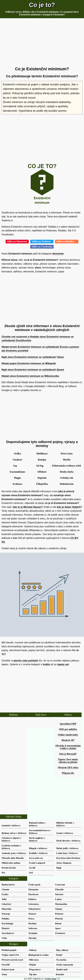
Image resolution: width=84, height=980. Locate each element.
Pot (3, 873)
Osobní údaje (51, 979)
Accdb (32, 868)
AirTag (40, 466)
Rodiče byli (62, 969)
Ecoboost (17, 484)
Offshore (42, 472)
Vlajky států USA (10, 955)
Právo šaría (67, 454)
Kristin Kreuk (9, 868)
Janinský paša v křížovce (14, 853)
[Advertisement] (42, 43)
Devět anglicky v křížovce (37, 839)
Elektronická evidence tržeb (67, 466)
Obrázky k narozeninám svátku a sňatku (68, 747)
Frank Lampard (37, 863)
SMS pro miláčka (68, 729)
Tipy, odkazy (62, 950)
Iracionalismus (17, 472)
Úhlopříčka (42, 484)
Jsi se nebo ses (36, 858)
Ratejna (42, 460)
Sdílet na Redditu (67, 241)
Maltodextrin (67, 484)
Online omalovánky (68, 735)
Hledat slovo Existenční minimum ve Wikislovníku (30, 376)
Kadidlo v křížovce (38, 853)
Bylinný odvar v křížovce (14, 833)
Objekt (33, 965)
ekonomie (58, 254)
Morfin (67, 460)
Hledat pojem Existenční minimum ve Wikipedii (29, 363)
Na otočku (61, 960)
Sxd (31, 873)
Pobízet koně (8, 969)
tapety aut (63, 664)
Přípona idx (68, 773)
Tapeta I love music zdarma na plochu (68, 761)
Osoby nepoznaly (65, 965)
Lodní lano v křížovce (67, 853)
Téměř (59, 955)
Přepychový (35, 969)
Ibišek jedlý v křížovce (67, 848)
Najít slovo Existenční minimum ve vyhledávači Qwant (33, 370)
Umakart (17, 460)
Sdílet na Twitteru (42, 241)
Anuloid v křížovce (11, 825)
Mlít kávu (34, 960)
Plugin (17, 478)
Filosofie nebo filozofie (13, 858)
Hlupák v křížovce (38, 848)
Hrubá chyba (67, 472)
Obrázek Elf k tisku (68, 768)
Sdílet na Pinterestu (17, 241)
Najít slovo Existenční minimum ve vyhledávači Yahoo (33, 357)
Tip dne (33, 974)
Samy (4, 974)
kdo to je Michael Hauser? (28, 507)
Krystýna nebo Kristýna (68, 858)
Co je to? (42, 5)
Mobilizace (42, 454)
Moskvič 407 (68, 740)
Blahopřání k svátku (39, 955)
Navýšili (6, 965)
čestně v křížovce (65, 833)
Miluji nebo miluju (11, 863)
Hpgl (59, 868)
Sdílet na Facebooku (42, 247)
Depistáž (42, 478)
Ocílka (17, 454)
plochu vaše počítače (26, 661)
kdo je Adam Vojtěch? (69, 507)
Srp (15, 466)
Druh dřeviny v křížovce (68, 841)
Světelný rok (67, 478)
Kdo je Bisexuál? (68, 754)
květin (46, 664)
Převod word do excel (12, 960)
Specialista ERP (68, 724)
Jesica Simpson (64, 863)
